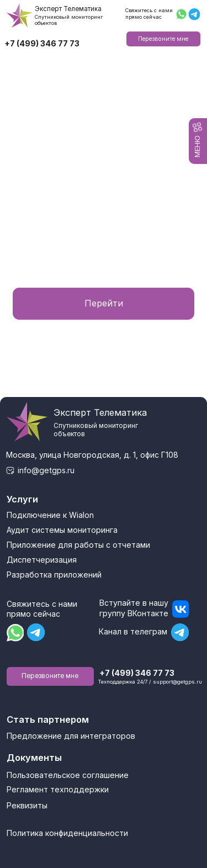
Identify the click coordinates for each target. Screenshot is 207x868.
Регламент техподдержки (58, 789)
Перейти (104, 303)
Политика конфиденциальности (67, 833)
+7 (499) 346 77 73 (42, 43)
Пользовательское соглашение (68, 775)
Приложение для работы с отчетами (78, 545)
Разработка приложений (54, 575)
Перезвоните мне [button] (163, 39)
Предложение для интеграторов (71, 736)
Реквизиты (27, 805)
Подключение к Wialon (50, 515)
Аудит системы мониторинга (62, 530)
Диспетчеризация (42, 560)
